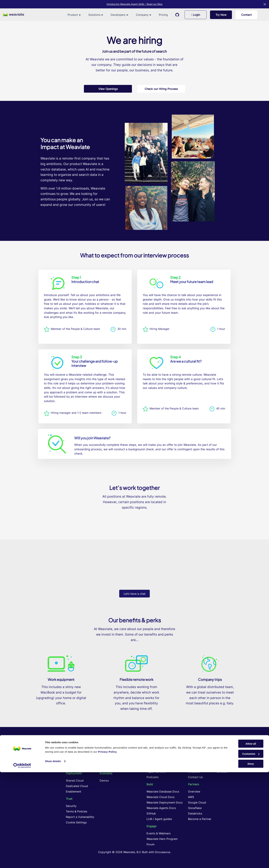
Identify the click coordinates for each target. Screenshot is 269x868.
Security (71, 806)
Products (72, 755)
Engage (151, 826)
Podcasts (153, 777)
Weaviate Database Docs (163, 791)
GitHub (151, 813)
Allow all (251, 839)
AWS (191, 797)
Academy (153, 761)
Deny (251, 860)
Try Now (221, 15)
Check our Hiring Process (161, 89)
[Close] (265, 4)
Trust (69, 799)
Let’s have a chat (135, 594)
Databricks (195, 813)
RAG (102, 750)
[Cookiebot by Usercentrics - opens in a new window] (22, 861)
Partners (194, 784)
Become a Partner (200, 819)
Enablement (74, 791)
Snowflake (195, 808)
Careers (193, 755)
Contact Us (195, 777)
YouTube (222, 766)
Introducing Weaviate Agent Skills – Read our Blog (134, 4)
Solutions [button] (94, 15)
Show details (53, 857)
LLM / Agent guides (159, 819)
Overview (194, 791)
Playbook (194, 766)
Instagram (223, 761)
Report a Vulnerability (80, 817)
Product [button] (73, 15)
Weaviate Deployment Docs (165, 802)
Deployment (74, 773)
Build (150, 784)
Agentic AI (106, 761)
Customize (251, 850)
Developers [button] (118, 15)
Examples (106, 773)
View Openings (108, 89)
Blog (149, 755)
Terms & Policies (77, 811)
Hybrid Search (109, 755)
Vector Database (77, 750)
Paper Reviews (156, 772)
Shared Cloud (75, 781)
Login (196, 15)
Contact (246, 15)
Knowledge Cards (158, 766)
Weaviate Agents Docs (161, 808)
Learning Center (157, 750)
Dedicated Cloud (77, 786)
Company (194, 750)
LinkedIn (222, 772)
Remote (193, 761)
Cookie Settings (76, 822)
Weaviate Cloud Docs (160, 797)
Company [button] (142, 15)
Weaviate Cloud (76, 766)
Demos (104, 781)
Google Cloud (197, 802)
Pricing (163, 15)
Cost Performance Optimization (120, 766)
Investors (194, 772)
